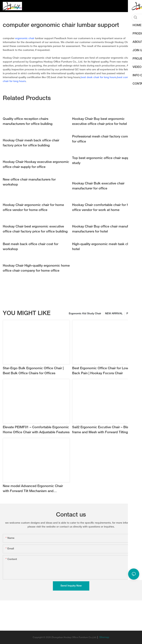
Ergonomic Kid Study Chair (85, 314)
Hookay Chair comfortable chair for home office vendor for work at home (104, 208)
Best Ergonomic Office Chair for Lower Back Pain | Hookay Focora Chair (102, 371)
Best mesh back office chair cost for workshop (31, 247)
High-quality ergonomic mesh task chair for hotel (105, 247)
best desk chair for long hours (98, 77)
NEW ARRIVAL (114, 314)
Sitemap (104, 637)
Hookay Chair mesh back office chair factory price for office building (31, 143)
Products (132, 314)
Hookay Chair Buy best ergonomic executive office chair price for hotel (99, 122)
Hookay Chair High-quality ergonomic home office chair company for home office (36, 268)
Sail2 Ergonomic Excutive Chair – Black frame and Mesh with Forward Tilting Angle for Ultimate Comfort (105, 430)
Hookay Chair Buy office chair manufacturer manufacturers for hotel (105, 229)
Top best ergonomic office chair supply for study (104, 161)
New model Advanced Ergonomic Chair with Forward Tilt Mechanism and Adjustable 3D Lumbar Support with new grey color (34, 489)
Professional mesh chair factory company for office (104, 139)
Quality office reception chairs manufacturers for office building (28, 122)
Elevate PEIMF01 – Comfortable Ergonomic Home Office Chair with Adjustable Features (36, 430)
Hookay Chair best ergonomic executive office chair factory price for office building (35, 229)
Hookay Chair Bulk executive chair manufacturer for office (98, 186)
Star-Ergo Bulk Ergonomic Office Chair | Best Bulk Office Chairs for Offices (33, 371)
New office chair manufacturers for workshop (29, 182)
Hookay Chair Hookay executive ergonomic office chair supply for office (36, 165)
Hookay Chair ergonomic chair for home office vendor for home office (33, 208)
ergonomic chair (25, 38)
